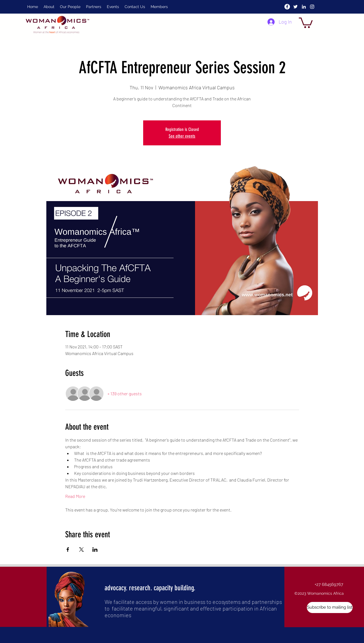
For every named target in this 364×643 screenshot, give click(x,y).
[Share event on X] (81, 550)
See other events (182, 136)
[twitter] (295, 7)
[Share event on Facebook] (68, 550)
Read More (75, 496)
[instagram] (312, 7)
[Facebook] (287, 7)
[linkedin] (304, 7)
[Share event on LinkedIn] (95, 550)
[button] (306, 22)
